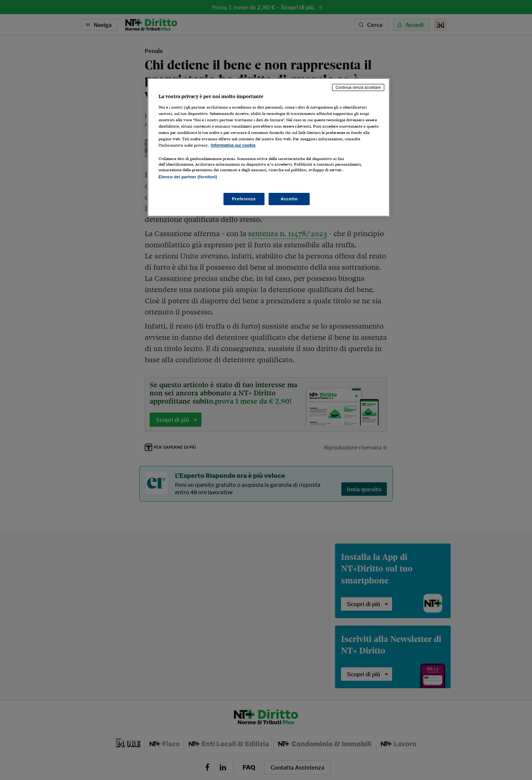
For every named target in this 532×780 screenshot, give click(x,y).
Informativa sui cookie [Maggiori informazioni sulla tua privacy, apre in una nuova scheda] (233, 145)
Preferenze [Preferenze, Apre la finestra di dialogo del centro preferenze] (244, 199)
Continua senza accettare (358, 87)
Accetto (289, 199)
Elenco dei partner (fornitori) (188, 177)
